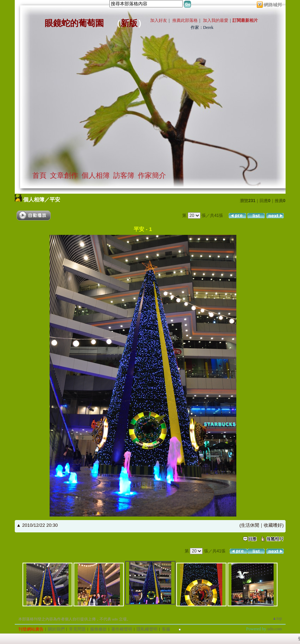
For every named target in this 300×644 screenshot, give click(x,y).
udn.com (275, 629)
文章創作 (64, 175)
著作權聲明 (122, 629)
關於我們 (56, 629)
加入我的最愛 (216, 20)
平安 (55, 199)
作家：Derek (202, 27)
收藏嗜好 (273, 525)
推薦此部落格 (185, 20)
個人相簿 (96, 175)
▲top (277, 618)
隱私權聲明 (147, 629)
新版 (129, 23)
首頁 (39, 175)
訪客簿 (124, 175)
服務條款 (98, 629)
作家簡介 (152, 175)
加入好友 (159, 20)
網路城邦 (273, 5)
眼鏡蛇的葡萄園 (74, 23)
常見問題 (77, 629)
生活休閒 (250, 525)
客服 (166, 629)
